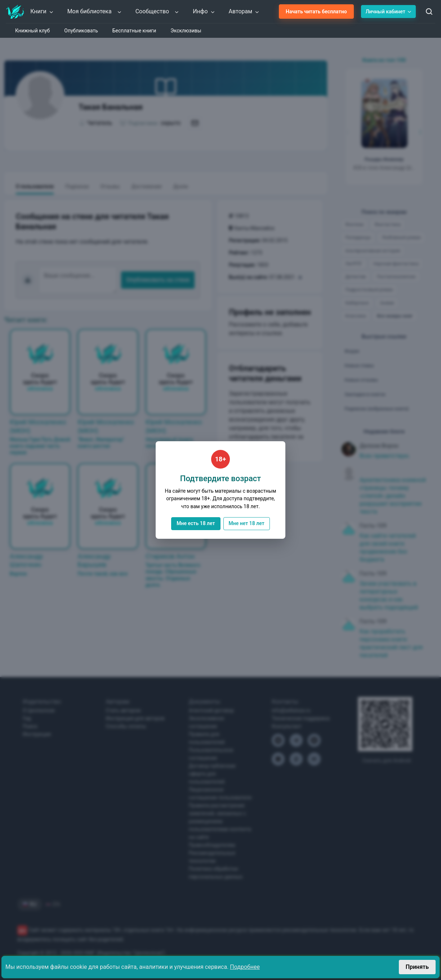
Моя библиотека (95, 11)
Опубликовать (81, 31)
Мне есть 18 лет (196, 523)
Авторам (244, 11)
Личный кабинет (388, 12)
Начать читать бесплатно (316, 12)
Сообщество (157, 11)
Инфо (204, 11)
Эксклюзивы (186, 31)
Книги (42, 11)
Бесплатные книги (134, 31)
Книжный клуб (32, 31)
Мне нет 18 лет (247, 523)
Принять (417, 967)
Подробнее (245, 967)
